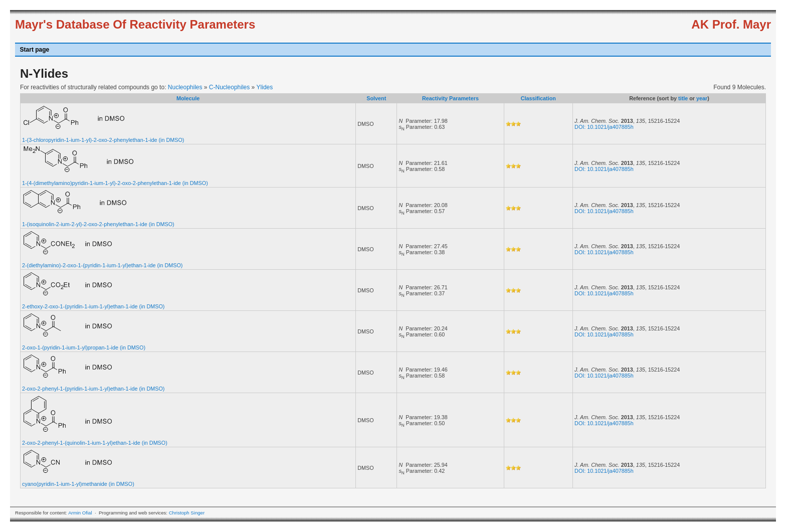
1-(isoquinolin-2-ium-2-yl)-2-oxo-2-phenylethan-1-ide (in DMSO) (98, 224)
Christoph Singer (187, 513)
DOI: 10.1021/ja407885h (604, 127)
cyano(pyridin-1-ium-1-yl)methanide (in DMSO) (78, 484)
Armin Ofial (80, 513)
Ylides (265, 87)
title (683, 98)
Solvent (376, 98)
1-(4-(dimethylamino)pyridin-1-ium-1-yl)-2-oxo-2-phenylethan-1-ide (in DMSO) (115, 183)
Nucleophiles (185, 87)
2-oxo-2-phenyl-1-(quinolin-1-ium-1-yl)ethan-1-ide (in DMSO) (95, 443)
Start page (35, 50)
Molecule (188, 98)
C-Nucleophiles (229, 87)
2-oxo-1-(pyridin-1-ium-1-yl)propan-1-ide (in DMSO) (84, 347)
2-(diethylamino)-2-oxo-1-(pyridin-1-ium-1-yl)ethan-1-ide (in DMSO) (102, 265)
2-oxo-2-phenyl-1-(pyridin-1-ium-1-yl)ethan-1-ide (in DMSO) (93, 389)
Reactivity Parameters (450, 98)
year (702, 98)
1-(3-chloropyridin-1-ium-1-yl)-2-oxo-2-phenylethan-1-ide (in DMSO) (103, 140)
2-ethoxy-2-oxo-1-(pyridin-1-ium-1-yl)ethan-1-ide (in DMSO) (93, 306)
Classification (538, 98)
